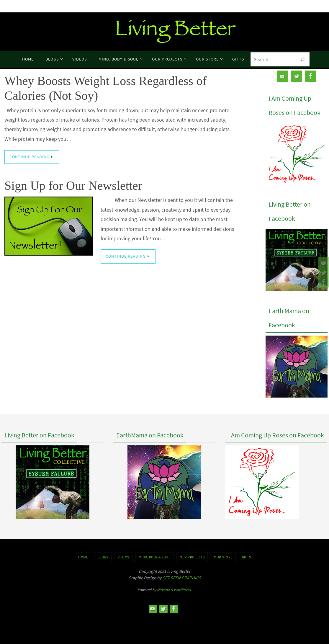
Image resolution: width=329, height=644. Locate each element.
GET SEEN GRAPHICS (182, 578)
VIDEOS (123, 557)
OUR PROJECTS (192, 557)
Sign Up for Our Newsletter (73, 186)
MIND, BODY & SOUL (155, 557)
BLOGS (103, 557)
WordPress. (183, 590)
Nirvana (163, 590)
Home (83, 557)
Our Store (223, 557)
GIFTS (247, 557)
